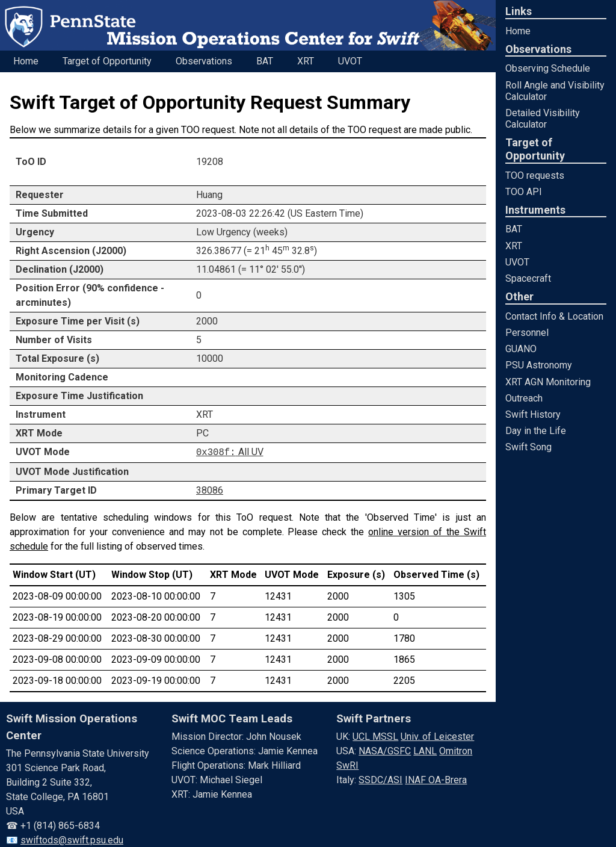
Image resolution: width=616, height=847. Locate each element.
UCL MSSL (375, 736)
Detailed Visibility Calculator (543, 119)
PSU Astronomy (539, 365)
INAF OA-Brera (436, 779)
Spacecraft (528, 278)
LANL (425, 750)
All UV (230, 452)
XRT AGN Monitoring (548, 382)
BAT (514, 229)
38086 (210, 489)
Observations (204, 61)
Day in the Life (536, 431)
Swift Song (528, 447)
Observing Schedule (548, 68)
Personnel (527, 333)
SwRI (347, 765)
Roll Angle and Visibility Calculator (555, 91)
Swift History (533, 414)
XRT (514, 246)
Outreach (524, 398)
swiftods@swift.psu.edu (72, 839)
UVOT (517, 262)
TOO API (524, 192)
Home (518, 31)
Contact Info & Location (554, 316)
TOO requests (535, 175)
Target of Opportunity (107, 61)
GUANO (521, 349)
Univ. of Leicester (437, 736)
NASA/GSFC (385, 750)
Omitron (456, 750)
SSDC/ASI (380, 779)
